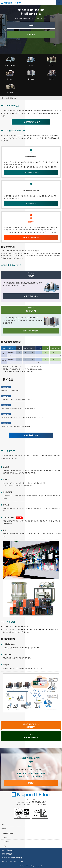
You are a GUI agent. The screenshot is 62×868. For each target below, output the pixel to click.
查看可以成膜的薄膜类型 (31, 172)
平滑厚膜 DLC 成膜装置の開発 (10, 390)
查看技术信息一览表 (31, 435)
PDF (19, 518)
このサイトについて (8, 850)
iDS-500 (53, 348)
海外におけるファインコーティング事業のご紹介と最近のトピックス (22, 417)
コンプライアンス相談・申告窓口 (12, 858)
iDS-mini (46, 348)
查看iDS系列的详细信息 (31, 331)
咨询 (5, 846)
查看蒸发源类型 (31, 204)
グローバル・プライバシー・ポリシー (13, 862)
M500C (19, 348)
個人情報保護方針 (7, 854)
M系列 (31, 25)
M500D (26, 348)
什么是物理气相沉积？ (31, 122)
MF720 (39, 348)
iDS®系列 (31, 34)
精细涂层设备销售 (8, 833)
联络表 (31, 783)
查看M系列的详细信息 (31, 296)
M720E (32, 348)
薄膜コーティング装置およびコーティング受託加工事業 (18, 408)
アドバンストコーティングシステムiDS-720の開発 (17, 399)
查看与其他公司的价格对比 (31, 237)
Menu (59, 3)
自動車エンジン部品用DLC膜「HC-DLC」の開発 (16, 426)
